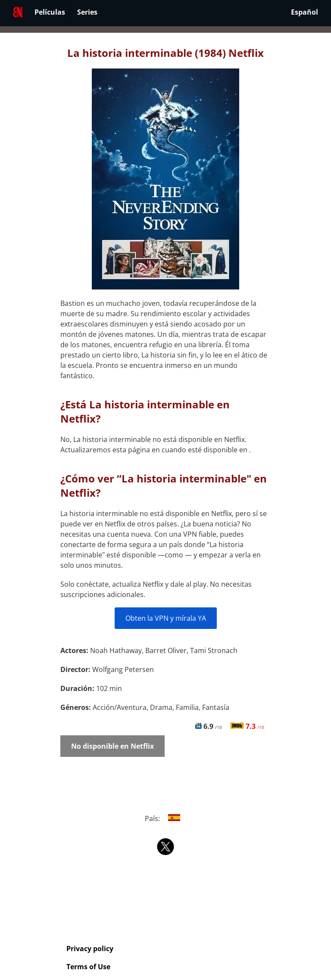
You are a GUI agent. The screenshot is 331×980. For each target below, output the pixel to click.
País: (166, 818)
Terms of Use (88, 967)
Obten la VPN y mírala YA (166, 618)
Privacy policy (90, 949)
